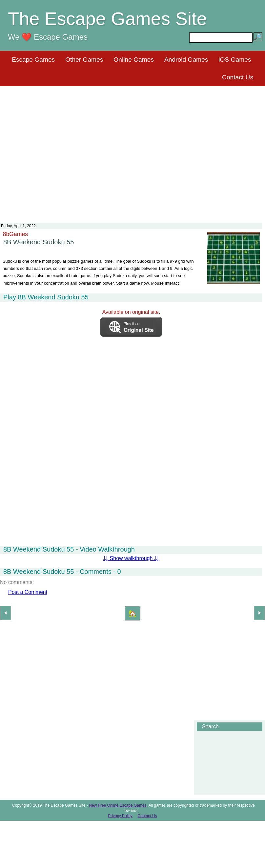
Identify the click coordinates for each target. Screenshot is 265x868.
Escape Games (33, 60)
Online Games (134, 60)
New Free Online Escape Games (118, 805)
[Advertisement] (131, 150)
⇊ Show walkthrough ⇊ (131, 558)
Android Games (186, 60)
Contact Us (238, 77)
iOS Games (235, 60)
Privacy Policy (120, 816)
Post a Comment (28, 592)
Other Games (84, 60)
